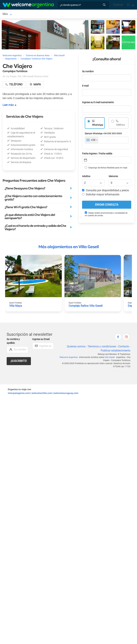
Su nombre (88, 72)
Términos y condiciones (102, 347)
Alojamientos (30, 14)
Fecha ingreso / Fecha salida (97, 154)
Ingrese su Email (41, 340)
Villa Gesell (9, 14)
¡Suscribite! (19, 362)
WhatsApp (98, 126)
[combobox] (92, 141)
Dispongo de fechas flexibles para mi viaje (106, 168)
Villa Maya (16, 306)
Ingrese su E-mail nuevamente (98, 103)
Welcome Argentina (69, 358)
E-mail (85, 86)
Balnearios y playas (61, 14)
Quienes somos (76, 347)
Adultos (86, 177)
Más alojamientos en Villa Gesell (69, 247)
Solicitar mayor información (101, 195)
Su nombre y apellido (13, 342)
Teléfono (120, 126)
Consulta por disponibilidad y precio (106, 191)
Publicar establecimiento (116, 351)
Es (129, 5)
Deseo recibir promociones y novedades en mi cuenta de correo (106, 215)
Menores (113, 177)
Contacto (124, 347)
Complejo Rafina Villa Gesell (86, 306)
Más (79, 14)
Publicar (118, 5)
